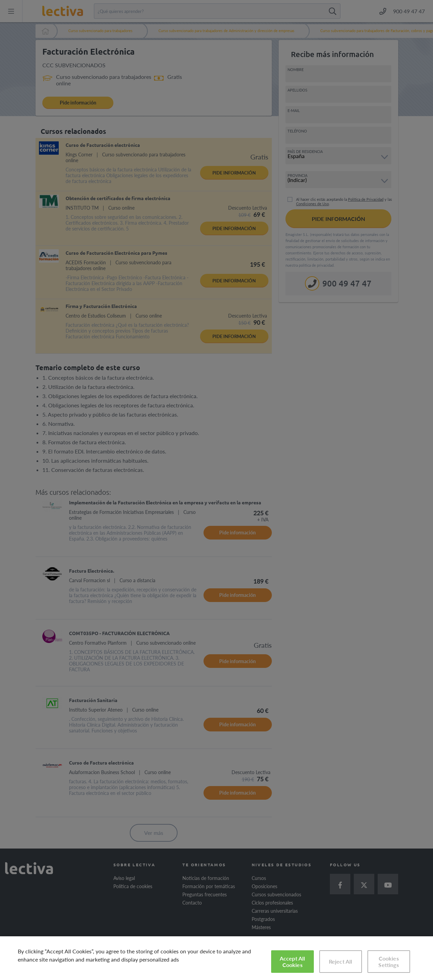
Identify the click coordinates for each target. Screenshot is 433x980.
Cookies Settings (388, 962)
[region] (216, 958)
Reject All (341, 961)
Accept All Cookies (292, 962)
